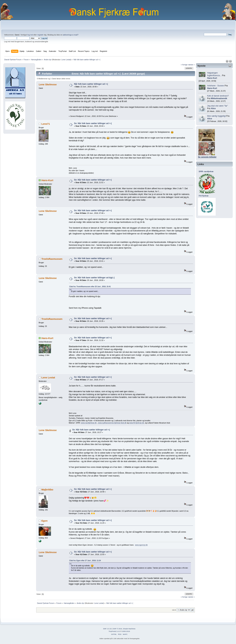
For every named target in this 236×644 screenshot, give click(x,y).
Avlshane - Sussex (216, 86)
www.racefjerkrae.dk (89, 423)
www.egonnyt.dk (141, 545)
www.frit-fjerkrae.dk (137, 423)
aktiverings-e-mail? (71, 35)
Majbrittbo (47, 490)
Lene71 (46, 124)
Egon (44, 521)
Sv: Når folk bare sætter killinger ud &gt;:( (94, 278)
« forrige (184, 65)
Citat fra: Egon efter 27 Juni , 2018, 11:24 (85, 561)
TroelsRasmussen (52, 259)
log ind (30, 35)
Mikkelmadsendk (219, 98)
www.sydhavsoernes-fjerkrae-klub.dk (112, 423)
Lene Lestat (66, 60)
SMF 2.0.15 (107, 629)
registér (40, 35)
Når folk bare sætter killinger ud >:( (91, 84)
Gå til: (174, 610)
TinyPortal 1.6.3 (114, 631)
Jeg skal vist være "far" (218, 106)
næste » (191, 65)
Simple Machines (129, 629)
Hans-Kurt (212, 78)
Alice (213, 108)
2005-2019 (126, 631)
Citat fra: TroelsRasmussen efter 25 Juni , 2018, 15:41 (90, 287)
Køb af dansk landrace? (218, 96)
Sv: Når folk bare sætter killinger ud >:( (93, 123)
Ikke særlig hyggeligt (216, 116)
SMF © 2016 (118, 629)
